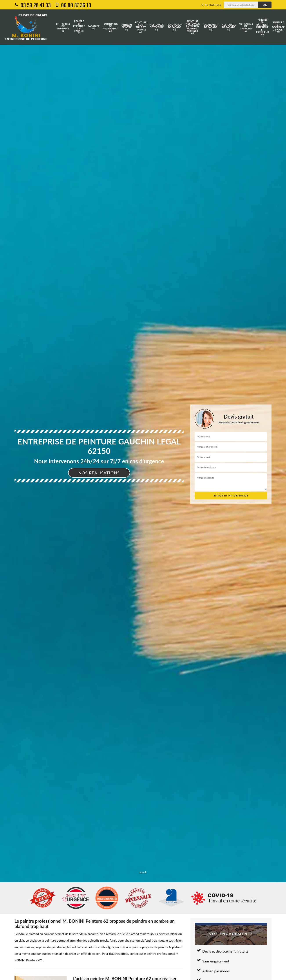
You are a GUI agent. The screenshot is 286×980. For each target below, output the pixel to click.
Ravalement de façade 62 (211, 27)
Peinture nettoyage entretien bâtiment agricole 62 (193, 27)
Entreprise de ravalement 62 (110, 27)
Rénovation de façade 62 (175, 27)
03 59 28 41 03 (33, 5)
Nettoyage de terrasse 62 (246, 27)
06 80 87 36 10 (73, 5)
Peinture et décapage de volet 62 (278, 27)
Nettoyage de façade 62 (229, 27)
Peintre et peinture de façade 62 (79, 27)
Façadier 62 (94, 27)
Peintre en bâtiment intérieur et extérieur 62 (263, 27)
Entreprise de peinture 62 (63, 27)
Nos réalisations (99, 473)
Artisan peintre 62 (127, 27)
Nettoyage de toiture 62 (157, 27)
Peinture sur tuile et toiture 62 (141, 27)
